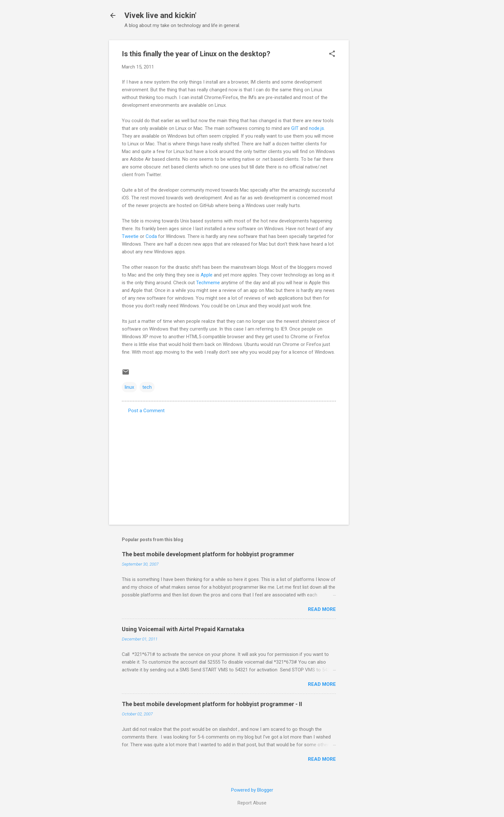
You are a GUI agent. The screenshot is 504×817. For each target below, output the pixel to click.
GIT (295, 128)
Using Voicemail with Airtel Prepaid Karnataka (183, 629)
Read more (322, 609)
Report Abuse (252, 803)
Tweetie (130, 236)
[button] (332, 54)
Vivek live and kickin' (160, 15)
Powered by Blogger (252, 790)
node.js (316, 128)
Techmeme (208, 283)
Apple (207, 275)
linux (129, 387)
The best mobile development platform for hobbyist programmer (208, 554)
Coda (151, 236)
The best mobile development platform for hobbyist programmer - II (212, 704)
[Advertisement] (374, 137)
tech (147, 387)
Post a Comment (146, 411)
